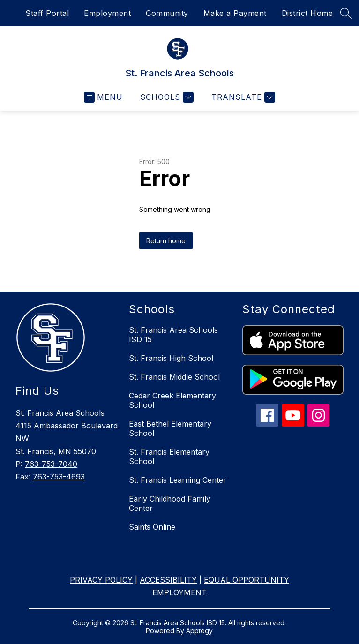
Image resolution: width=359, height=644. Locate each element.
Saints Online (152, 527)
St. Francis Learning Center (178, 480)
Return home (166, 241)
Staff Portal (47, 13)
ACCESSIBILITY (168, 580)
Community (167, 13)
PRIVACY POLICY (101, 580)
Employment (107, 13)
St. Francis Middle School (174, 377)
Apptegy (199, 631)
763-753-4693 (59, 477)
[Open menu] (103, 97)
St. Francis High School (171, 358)
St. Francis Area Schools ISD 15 (173, 335)
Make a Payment (235, 13)
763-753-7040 (51, 464)
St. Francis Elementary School (169, 457)
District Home (307, 13)
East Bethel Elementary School (170, 428)
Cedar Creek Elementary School (172, 400)
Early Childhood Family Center (170, 503)
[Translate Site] (242, 97)
